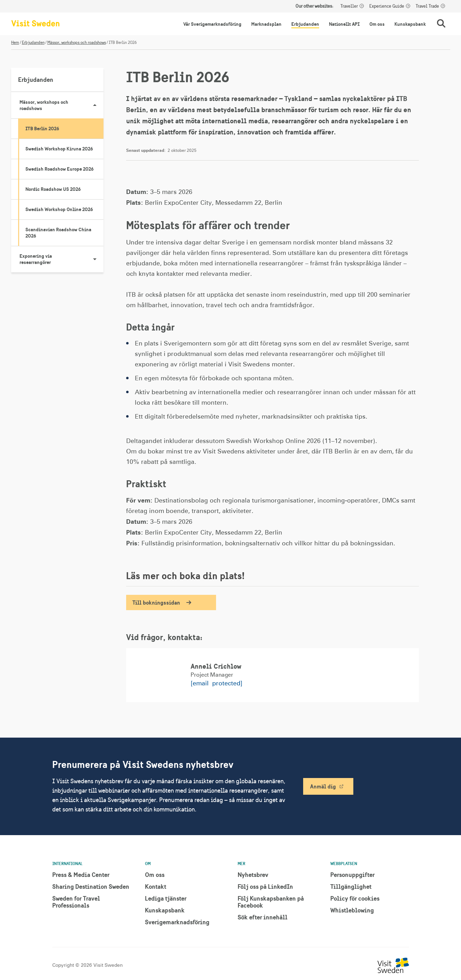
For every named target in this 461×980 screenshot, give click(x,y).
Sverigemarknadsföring (177, 922)
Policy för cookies (355, 898)
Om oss (377, 24)
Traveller (349, 6)
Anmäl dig (323, 786)
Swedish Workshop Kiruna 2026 (59, 149)
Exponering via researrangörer (62, 259)
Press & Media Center (81, 875)
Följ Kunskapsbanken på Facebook (271, 902)
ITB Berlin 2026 (42, 129)
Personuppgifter (352, 875)
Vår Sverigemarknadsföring (212, 24)
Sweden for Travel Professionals (76, 902)
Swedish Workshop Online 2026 (59, 209)
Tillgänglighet (351, 886)
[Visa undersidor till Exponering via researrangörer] (95, 259)
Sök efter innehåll (263, 917)
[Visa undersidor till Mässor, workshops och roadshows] (95, 105)
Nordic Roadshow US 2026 (53, 189)
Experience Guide (387, 6)
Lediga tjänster (166, 898)
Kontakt (156, 886)
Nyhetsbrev (253, 875)
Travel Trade (427, 6)
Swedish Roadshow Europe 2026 (60, 169)
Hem (15, 42)
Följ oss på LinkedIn (265, 886)
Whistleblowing (352, 910)
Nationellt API (344, 24)
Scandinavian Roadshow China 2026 (58, 233)
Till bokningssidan (156, 602)
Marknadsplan (266, 24)
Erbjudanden (305, 24)
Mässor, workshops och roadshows (77, 42)
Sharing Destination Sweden (91, 886)
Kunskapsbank (410, 24)
